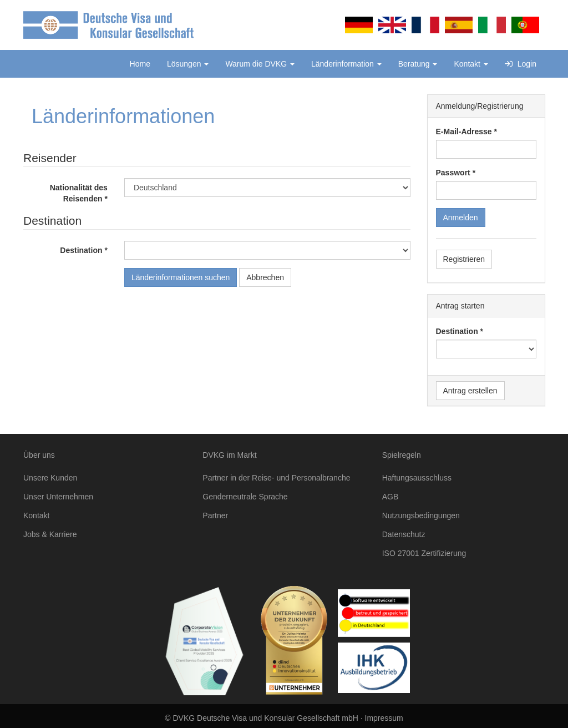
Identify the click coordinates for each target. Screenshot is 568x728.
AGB (390, 497)
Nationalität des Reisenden (79, 193)
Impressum (384, 718)
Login (521, 64)
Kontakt (471, 64)
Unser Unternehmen (58, 497)
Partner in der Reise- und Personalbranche (276, 478)
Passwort (453, 173)
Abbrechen (265, 277)
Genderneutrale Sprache (245, 497)
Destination (81, 250)
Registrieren (464, 259)
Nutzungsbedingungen (421, 515)
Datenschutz (404, 534)
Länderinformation (346, 64)
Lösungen (188, 64)
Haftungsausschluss (417, 478)
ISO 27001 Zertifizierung (424, 553)
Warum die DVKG (260, 64)
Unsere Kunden (50, 478)
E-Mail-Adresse (464, 132)
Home (140, 64)
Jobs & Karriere (50, 534)
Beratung (418, 64)
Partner (215, 515)
